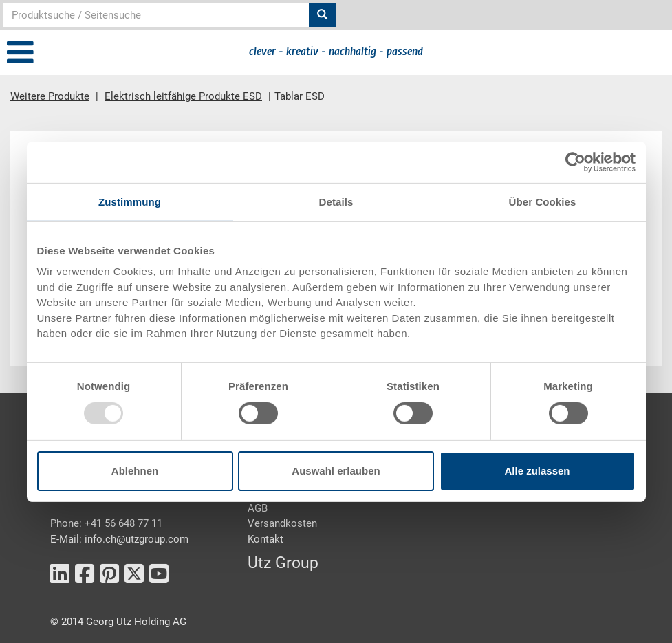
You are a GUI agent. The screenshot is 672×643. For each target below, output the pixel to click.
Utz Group (283, 563)
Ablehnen (135, 471)
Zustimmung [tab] (130, 201)
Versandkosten (282, 523)
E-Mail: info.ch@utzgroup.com (119, 539)
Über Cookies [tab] (543, 201)
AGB (258, 508)
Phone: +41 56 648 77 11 (106, 523)
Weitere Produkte (50, 96)
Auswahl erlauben (336, 471)
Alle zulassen (537, 471)
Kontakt (265, 539)
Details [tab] (336, 201)
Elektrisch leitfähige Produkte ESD (183, 96)
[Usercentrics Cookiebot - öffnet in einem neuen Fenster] (575, 162)
